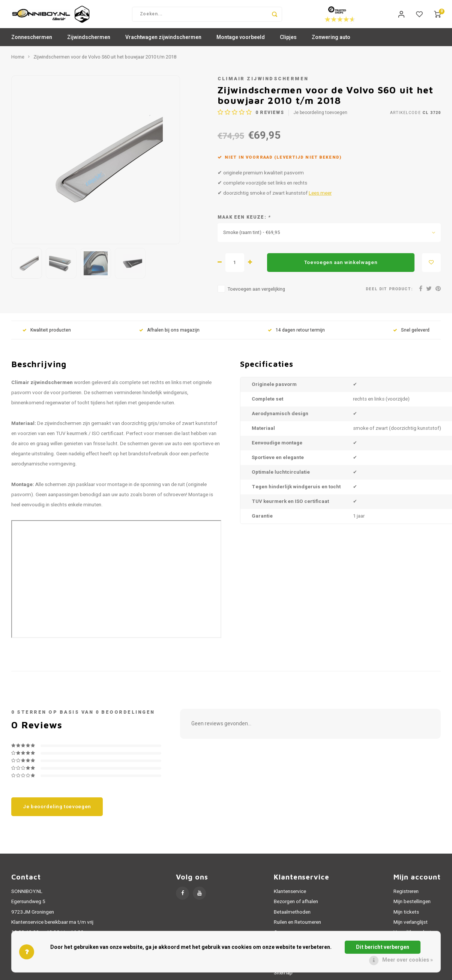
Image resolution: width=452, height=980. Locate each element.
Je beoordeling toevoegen (320, 118)
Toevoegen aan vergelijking (256, 295)
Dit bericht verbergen (383, 947)
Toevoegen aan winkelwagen (341, 268)
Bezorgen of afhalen (296, 907)
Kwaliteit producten (47, 335)
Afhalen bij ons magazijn (169, 335)
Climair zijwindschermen (263, 84)
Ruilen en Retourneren (297, 928)
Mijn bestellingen (412, 907)
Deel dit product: (389, 294)
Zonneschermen (32, 43)
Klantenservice (290, 897)
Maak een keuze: (244, 223)
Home (18, 63)
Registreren (406, 897)
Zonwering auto (331, 43)
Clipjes (288, 43)
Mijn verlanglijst (411, 928)
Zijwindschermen (89, 43)
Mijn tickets (406, 917)
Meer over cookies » (408, 960)
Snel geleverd (411, 335)
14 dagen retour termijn (296, 335)
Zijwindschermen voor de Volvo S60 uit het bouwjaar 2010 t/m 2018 (105, 63)
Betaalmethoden (292, 917)
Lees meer (320, 199)
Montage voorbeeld (241, 43)
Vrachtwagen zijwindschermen (163, 43)
